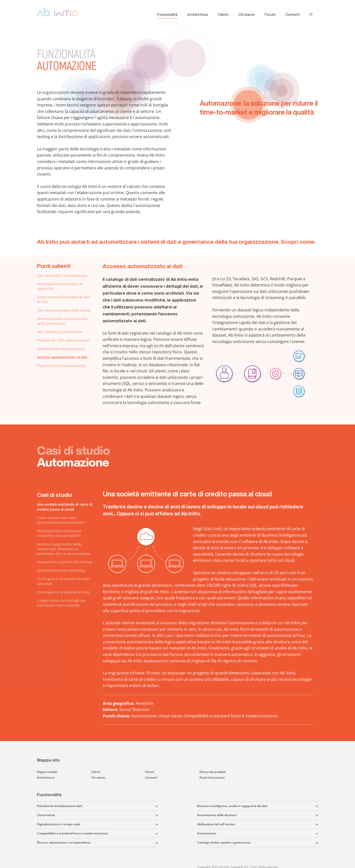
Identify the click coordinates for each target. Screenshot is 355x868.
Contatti (293, 14)
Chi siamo (246, 14)
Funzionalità (167, 14)
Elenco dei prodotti (213, 772)
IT (311, 14)
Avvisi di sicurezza (212, 777)
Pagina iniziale (47, 772)
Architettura (198, 14)
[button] (120, 806)
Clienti (223, 14)
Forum (270, 14)
